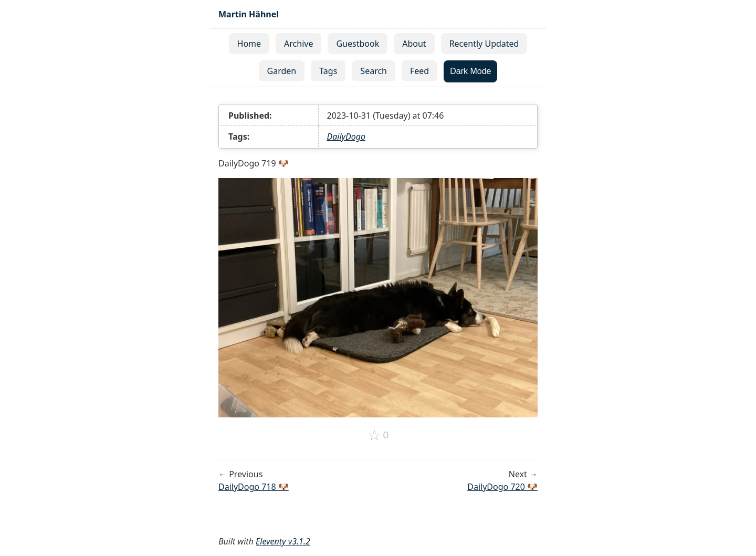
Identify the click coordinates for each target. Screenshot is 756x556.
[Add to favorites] (378, 435)
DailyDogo (346, 137)
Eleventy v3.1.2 (283, 541)
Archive (298, 44)
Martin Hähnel (249, 14)
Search (374, 71)
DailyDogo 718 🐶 (254, 487)
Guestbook (358, 44)
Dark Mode (470, 71)
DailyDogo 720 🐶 (502, 487)
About (414, 44)
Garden (282, 71)
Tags (328, 71)
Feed (419, 71)
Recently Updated (484, 44)
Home (249, 44)
